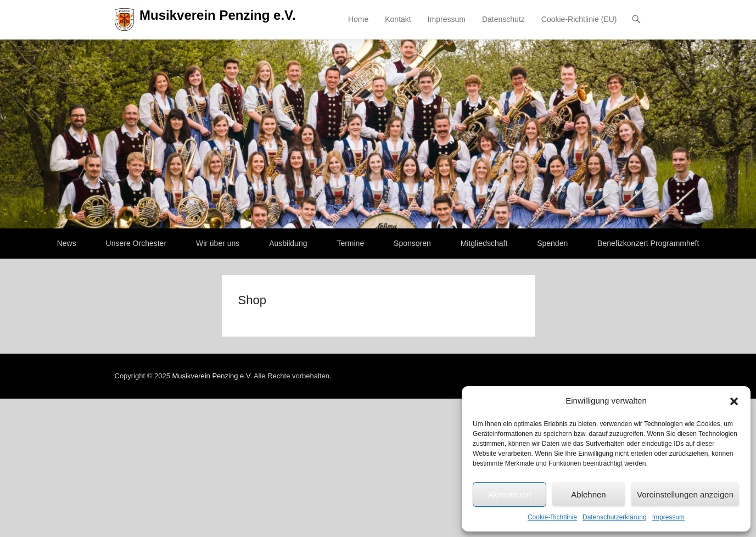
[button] (734, 401)
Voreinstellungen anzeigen (685, 494)
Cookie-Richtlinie (552, 517)
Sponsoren (412, 243)
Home (358, 19)
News (67, 243)
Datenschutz (503, 19)
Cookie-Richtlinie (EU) (579, 19)
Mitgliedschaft (484, 243)
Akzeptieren (509, 494)
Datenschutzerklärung (615, 517)
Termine (350, 243)
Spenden (552, 243)
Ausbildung (288, 243)
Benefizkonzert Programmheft (648, 243)
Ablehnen (588, 494)
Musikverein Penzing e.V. (218, 15)
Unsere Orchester (136, 243)
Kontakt (398, 19)
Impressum (668, 517)
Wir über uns (218, 243)
